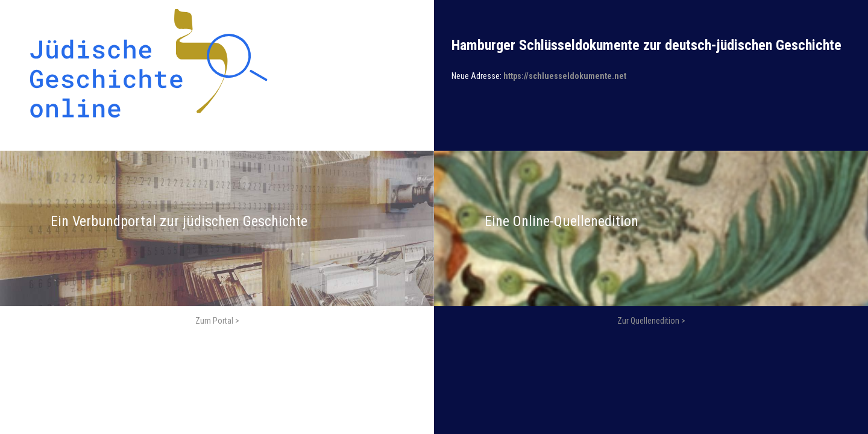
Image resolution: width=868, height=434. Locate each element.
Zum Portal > (217, 321)
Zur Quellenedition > (651, 321)
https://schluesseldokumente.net (565, 76)
